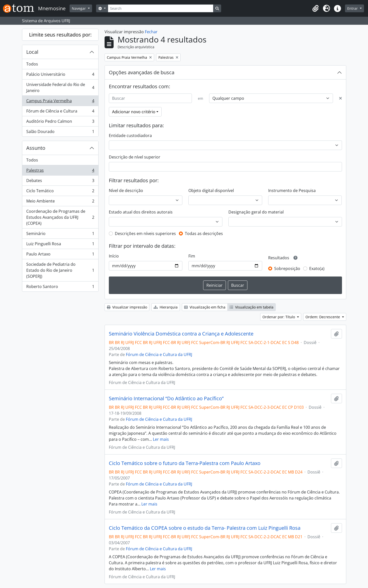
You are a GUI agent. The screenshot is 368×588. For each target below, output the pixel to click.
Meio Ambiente (60, 202)
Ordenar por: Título (279, 317)
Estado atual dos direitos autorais (141, 212)
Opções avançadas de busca (142, 72)
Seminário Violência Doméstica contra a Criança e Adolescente (181, 334)
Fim (192, 256)
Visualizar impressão (127, 307)
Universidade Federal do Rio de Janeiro (60, 87)
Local (32, 52)
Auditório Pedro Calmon (60, 122)
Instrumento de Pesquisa (292, 190)
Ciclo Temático (60, 192)
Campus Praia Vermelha (60, 102)
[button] (315, 8)
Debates (60, 182)
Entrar (353, 8)
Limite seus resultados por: (60, 35)
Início (114, 256)
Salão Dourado (60, 132)
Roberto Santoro (60, 287)
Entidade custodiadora (130, 135)
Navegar (79, 8)
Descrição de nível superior (135, 157)
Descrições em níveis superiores (145, 233)
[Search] (161, 8)
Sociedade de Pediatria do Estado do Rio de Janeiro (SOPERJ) (60, 270)
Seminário (60, 235)
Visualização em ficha (205, 307)
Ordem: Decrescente (323, 317)
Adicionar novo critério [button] (134, 112)
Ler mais (161, 439)
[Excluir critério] (340, 98)
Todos (32, 64)
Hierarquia (166, 307)
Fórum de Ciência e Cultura (60, 112)
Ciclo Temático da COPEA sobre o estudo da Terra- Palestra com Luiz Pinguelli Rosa (205, 528)
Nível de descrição (126, 190)
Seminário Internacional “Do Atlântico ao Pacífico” (166, 398)
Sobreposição (287, 268)
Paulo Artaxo (60, 255)
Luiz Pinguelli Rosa (60, 245)
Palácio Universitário (60, 75)
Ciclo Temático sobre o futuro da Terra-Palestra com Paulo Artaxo (185, 463)
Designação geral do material (256, 212)
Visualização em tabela (252, 307)
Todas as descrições (204, 233)
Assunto (36, 148)
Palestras (60, 171)
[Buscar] (150, 98)
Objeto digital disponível (211, 190)
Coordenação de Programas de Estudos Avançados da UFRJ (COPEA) (60, 217)
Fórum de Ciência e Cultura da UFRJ (159, 354)
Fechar (151, 32)
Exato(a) (317, 268)
